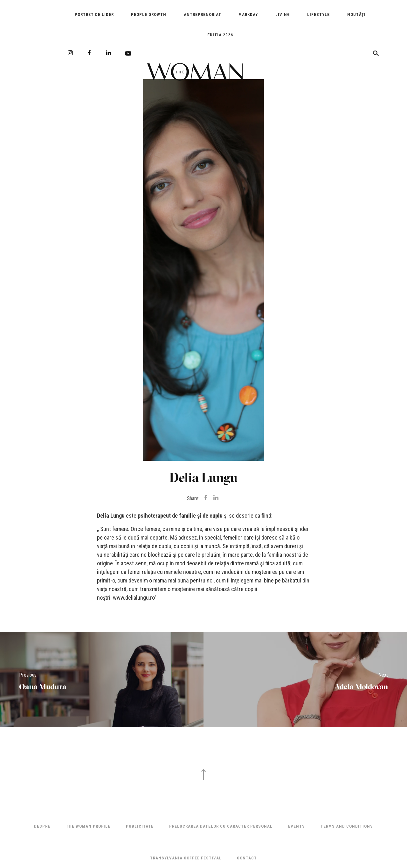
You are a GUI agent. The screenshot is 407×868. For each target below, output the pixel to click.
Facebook (89, 53)
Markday (248, 14)
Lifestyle (318, 14)
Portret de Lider (94, 14)
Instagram (70, 53)
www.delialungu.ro (134, 598)
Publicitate (140, 826)
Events (297, 826)
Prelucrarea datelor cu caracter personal (221, 826)
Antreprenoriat (203, 14)
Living (283, 14)
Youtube (128, 53)
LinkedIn (108, 53)
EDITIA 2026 (220, 35)
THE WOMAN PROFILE (88, 826)
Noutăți (356, 14)
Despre (42, 826)
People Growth (149, 14)
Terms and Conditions (347, 826)
